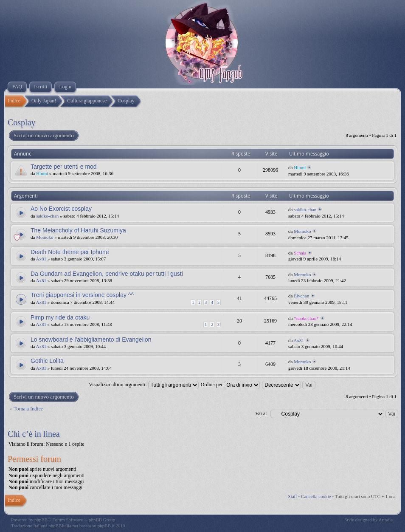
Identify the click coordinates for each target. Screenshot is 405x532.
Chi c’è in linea (34, 434)
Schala (300, 253)
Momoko (45, 237)
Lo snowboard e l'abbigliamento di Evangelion (91, 340)
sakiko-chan (47, 216)
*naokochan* (306, 318)
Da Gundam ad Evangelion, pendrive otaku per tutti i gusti (107, 274)
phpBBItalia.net (63, 526)
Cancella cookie (316, 496)
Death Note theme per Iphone (70, 252)
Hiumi (42, 173)
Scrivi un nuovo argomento (43, 136)
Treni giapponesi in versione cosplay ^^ (82, 295)
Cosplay (22, 122)
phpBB (41, 520)
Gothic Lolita (47, 361)
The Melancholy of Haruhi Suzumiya (78, 230)
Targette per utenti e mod (64, 167)
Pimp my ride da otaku (60, 317)
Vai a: (261, 413)
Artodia (386, 520)
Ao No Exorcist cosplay (61, 209)
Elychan (301, 296)
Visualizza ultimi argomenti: (143, 385)
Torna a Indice (28, 409)
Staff (293, 496)
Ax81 (41, 259)
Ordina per (231, 385)
